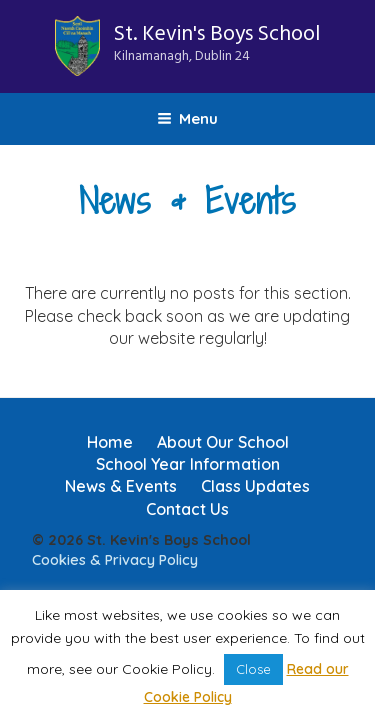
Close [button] (253, 669)
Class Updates (255, 486)
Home (110, 442)
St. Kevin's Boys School (217, 43)
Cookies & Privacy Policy (115, 560)
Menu (187, 118)
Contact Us (187, 509)
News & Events (121, 486)
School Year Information (188, 464)
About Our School (223, 442)
